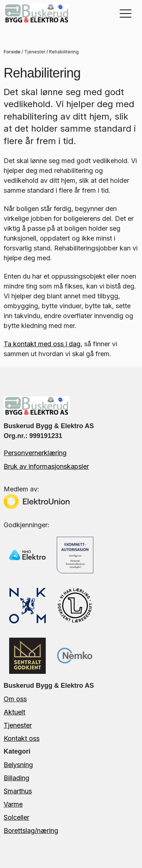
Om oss (15, 699)
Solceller (16, 817)
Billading (16, 778)
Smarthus (18, 791)
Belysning (18, 765)
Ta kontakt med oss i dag (42, 344)
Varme (13, 804)
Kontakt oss (22, 738)
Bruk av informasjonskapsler (46, 466)
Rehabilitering (64, 52)
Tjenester (35, 52)
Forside (12, 52)
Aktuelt (14, 712)
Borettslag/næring (31, 831)
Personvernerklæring (35, 453)
